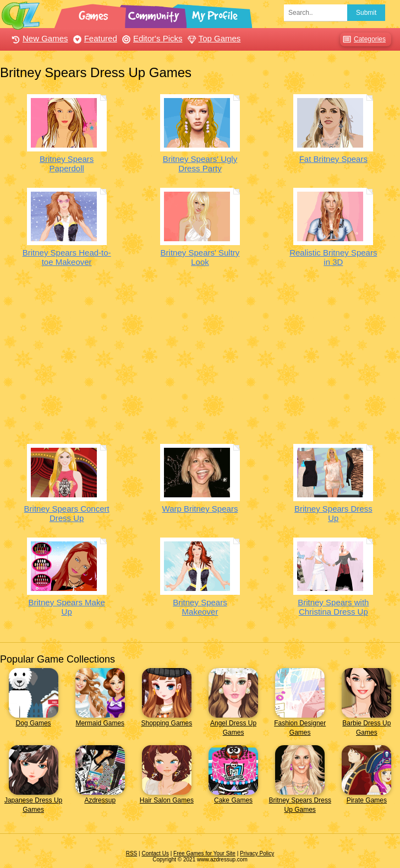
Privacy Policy (257, 853)
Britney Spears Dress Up (333, 513)
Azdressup (100, 800)
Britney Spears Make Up (67, 607)
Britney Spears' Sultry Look (200, 257)
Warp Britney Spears (200, 509)
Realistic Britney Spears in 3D (333, 257)
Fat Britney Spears (333, 159)
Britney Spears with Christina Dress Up (333, 607)
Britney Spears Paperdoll (67, 164)
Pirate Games (367, 800)
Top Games (213, 38)
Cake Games (233, 800)
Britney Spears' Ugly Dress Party (200, 164)
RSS (132, 853)
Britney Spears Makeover (200, 607)
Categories (363, 39)
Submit (366, 13)
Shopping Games (167, 723)
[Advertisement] (200, 359)
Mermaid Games (100, 723)
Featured (94, 38)
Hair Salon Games (167, 800)
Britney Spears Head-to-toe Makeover (67, 257)
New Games (39, 38)
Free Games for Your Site (204, 853)
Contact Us (155, 853)
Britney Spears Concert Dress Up (67, 513)
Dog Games (34, 723)
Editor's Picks (151, 38)
